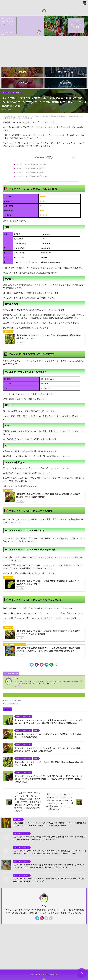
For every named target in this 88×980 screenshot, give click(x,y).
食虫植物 (16, 704)
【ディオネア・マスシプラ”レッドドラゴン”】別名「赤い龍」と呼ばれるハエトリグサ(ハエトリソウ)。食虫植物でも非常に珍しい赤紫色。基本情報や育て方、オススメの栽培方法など (48, 779)
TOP (32, 965)
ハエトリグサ (9, 704)
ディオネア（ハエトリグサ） (13, 701)
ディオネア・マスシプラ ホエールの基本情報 (31, 164)
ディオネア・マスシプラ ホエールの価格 (29, 172)
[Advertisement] (44, 51)
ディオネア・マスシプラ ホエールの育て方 (30, 168)
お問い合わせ (54, 965)
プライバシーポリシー (42, 965)
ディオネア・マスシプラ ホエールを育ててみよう (32, 176)
